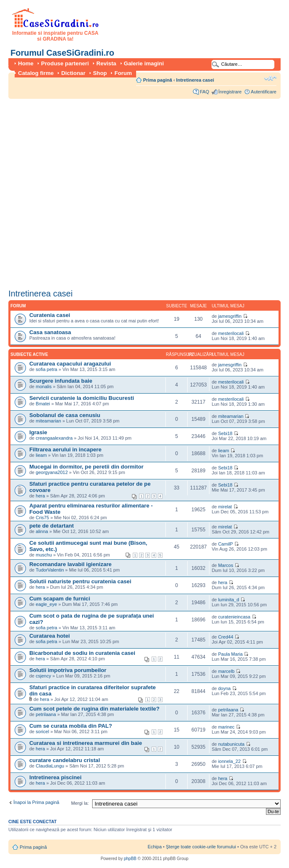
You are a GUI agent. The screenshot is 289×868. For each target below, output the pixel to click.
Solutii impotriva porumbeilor (68, 670)
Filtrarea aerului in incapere (65, 449)
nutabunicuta (231, 744)
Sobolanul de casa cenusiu (65, 415)
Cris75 (42, 518)
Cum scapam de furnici (60, 599)
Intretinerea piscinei (55, 777)
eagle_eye (46, 604)
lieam (41, 455)
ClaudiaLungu (50, 766)
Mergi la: (80, 803)
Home (26, 63)
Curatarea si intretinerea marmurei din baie (86, 743)
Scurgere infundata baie (61, 381)
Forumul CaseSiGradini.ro (62, 53)
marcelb (226, 671)
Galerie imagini (144, 63)
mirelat (225, 507)
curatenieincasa (234, 617)
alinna (42, 531)
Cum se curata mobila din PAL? (71, 726)
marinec (226, 727)
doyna (224, 688)
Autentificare (264, 92)
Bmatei (43, 404)
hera (40, 496)
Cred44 (226, 637)
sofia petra (46, 369)
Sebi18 (225, 433)
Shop (100, 73)
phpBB (130, 859)
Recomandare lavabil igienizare (70, 564)
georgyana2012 (52, 472)
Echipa (155, 847)
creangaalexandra (54, 438)
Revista (106, 63)
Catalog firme (36, 73)
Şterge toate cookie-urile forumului (201, 847)
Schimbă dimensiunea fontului (270, 78)
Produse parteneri (65, 63)
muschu (44, 555)
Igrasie (38, 432)
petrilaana (46, 714)
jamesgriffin (230, 316)
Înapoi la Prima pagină (36, 802)
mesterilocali (231, 333)
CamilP (226, 544)
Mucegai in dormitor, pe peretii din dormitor (86, 467)
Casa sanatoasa (50, 332)
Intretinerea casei (195, 80)
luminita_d (229, 600)
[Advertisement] (90, 191)
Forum (123, 73)
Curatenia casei (50, 315)
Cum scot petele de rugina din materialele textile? (94, 709)
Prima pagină (158, 80)
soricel (42, 731)
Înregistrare (230, 92)
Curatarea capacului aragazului (70, 364)
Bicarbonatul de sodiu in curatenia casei (82, 653)
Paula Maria (231, 654)
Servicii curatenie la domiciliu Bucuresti (82, 398)
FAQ (204, 92)
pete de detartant (52, 526)
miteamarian (48, 421)
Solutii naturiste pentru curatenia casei (80, 581)
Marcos (226, 565)
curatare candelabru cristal (65, 760)
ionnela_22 (230, 761)
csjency (43, 676)
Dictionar (73, 73)
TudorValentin (50, 570)
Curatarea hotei (50, 636)
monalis (44, 386)
